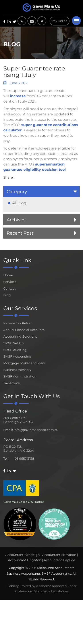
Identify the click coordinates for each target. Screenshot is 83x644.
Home (8, 275)
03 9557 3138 (24, 459)
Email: (8, 430)
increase (18, 96)
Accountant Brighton (25, 560)
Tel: (6, 459)
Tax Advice (12, 383)
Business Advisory (17, 370)
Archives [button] (16, 220)
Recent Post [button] (20, 233)
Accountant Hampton (59, 555)
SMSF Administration (20, 376)
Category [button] (17, 192)
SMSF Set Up (13, 343)
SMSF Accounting (17, 356)
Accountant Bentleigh (22, 555)
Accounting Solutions (20, 337)
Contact (10, 288)
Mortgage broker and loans (24, 363)
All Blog (19, 203)
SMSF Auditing (15, 350)
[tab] (41, 192)
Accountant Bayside (59, 560)
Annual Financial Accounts (24, 330)
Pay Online (60, 21)
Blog (7, 295)
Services (10, 282)
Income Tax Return (18, 323)
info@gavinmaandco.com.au (36, 430)
